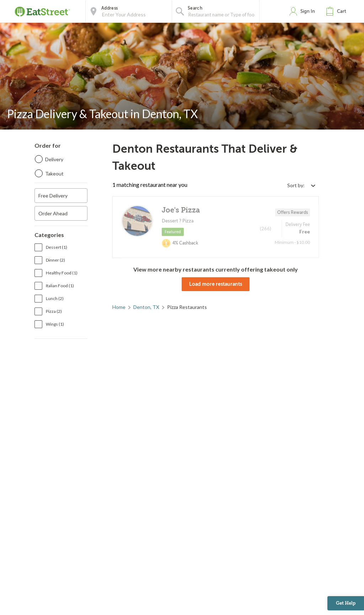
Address (109, 8)
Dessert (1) (57, 247)
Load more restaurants (216, 284)
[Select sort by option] (301, 185)
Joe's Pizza (181, 210)
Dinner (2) (55, 260)
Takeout (54, 174)
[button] (338, 11)
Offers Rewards (293, 212)
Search (195, 8)
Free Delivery (53, 196)
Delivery (54, 159)
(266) (266, 228)
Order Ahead (53, 213)
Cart (342, 11)
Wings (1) (55, 324)
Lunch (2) (55, 298)
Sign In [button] (308, 11)
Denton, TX (146, 307)
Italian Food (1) (60, 286)
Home (119, 307)
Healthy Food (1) (62, 273)
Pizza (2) (54, 311)
